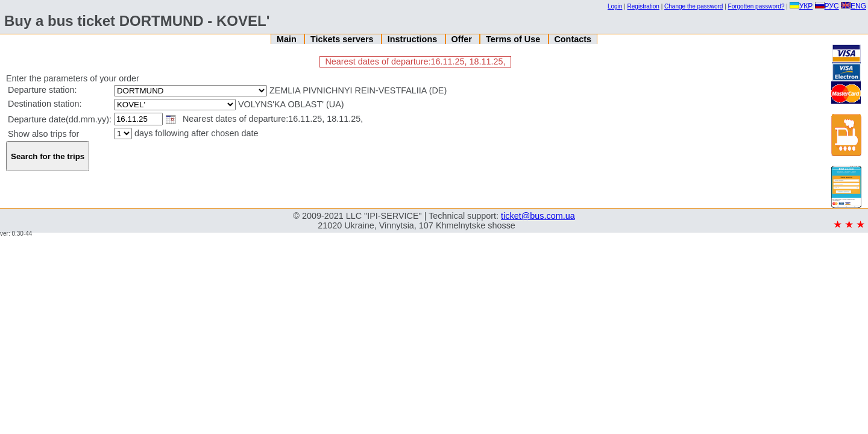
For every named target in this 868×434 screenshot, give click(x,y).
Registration (643, 6)
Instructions (414, 39)
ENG (854, 6)
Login (615, 6)
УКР (801, 6)
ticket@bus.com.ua (538, 216)
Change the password (693, 6)
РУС (827, 6)
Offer (462, 39)
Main (288, 39)
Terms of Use (514, 39)
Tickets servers (343, 39)
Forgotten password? (756, 6)
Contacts (573, 39)
